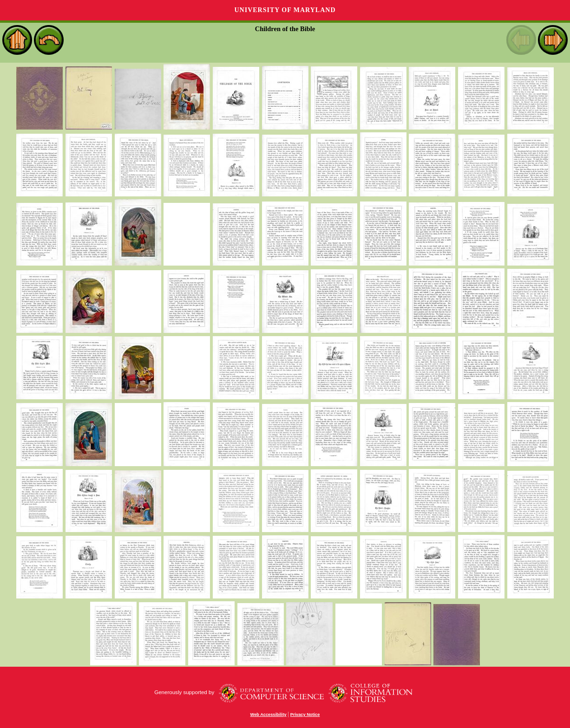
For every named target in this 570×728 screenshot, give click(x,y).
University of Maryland (285, 10)
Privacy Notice (305, 715)
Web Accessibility (269, 715)
